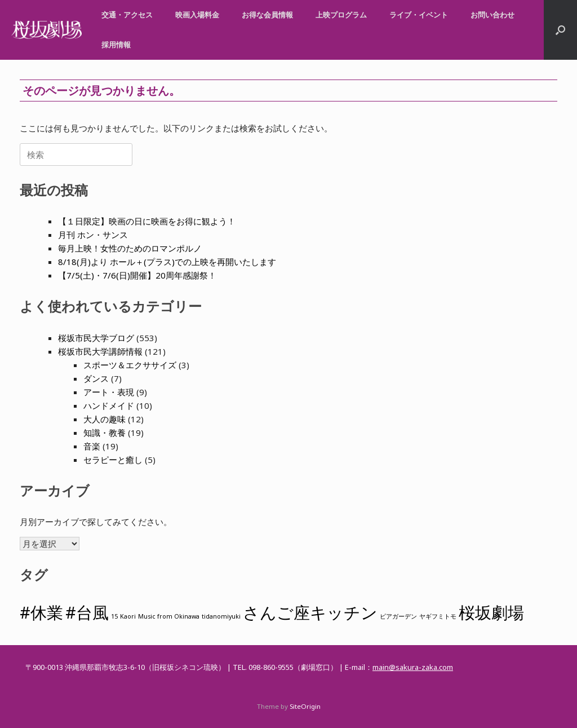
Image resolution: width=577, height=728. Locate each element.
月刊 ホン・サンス (93, 235)
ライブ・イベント (419, 15)
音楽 (92, 446)
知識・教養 (105, 433)
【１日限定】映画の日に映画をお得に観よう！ (147, 221)
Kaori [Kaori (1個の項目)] (128, 616)
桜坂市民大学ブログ (96, 338)
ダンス (96, 378)
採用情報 (116, 45)
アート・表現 (109, 392)
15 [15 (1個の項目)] (114, 616)
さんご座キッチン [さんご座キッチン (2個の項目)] (310, 612)
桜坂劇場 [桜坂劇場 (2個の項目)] (491, 612)
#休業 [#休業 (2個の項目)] (41, 612)
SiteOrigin (305, 706)
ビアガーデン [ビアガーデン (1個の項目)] (398, 616)
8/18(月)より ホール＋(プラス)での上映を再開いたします (167, 262)
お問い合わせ (492, 15)
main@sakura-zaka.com (413, 667)
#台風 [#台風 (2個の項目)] (87, 612)
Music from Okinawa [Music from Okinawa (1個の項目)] (169, 616)
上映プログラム (341, 15)
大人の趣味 (105, 419)
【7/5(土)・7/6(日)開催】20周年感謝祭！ (137, 275)
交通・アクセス (127, 15)
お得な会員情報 (267, 15)
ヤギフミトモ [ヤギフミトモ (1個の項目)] (438, 616)
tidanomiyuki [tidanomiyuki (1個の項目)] (221, 616)
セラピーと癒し (113, 460)
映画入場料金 (197, 15)
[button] (560, 30)
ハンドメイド (109, 405)
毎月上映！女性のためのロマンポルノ (130, 248)
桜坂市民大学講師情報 (100, 351)
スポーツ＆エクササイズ (130, 365)
